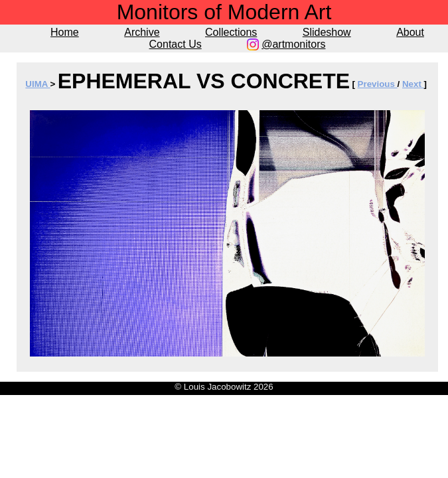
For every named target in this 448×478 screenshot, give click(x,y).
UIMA (37, 84)
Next (413, 84)
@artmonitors (293, 44)
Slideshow (327, 32)
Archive (142, 32)
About (410, 32)
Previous (378, 84)
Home (65, 32)
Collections (231, 32)
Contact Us (176, 44)
